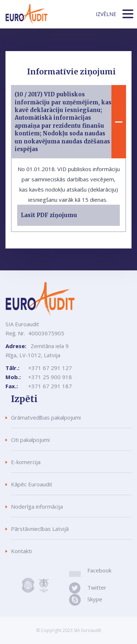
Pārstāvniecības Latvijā (40, 529)
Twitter (96, 587)
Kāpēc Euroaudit (32, 484)
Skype (95, 599)
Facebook (99, 570)
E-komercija (26, 462)
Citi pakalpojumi (30, 440)
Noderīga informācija (37, 506)
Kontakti (21, 551)
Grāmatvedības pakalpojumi (46, 417)
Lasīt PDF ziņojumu (49, 215)
